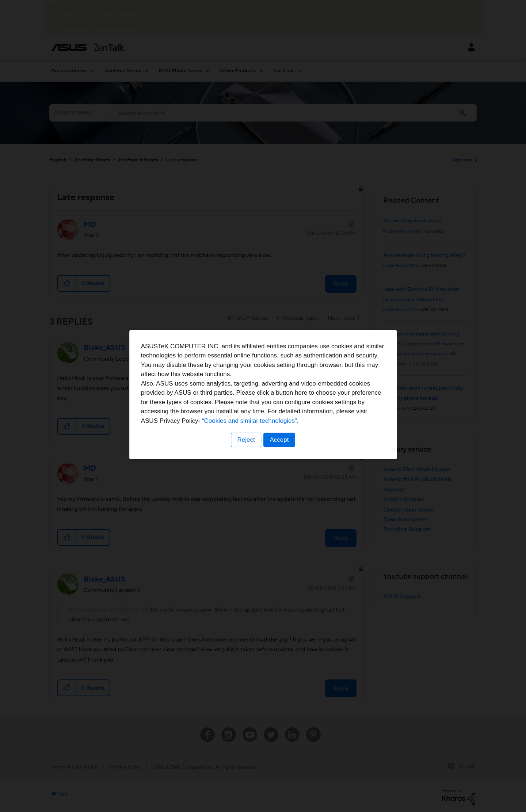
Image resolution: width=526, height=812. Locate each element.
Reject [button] (246, 451)
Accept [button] (279, 451)
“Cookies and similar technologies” (285, 432)
